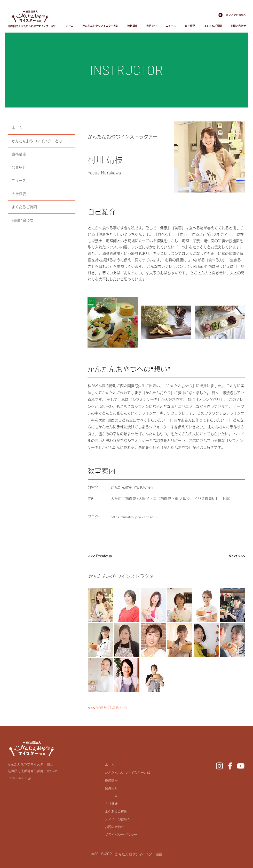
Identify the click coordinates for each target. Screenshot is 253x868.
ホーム (17, 128)
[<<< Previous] (106, 556)
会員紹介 (19, 167)
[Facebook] (230, 766)
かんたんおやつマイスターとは (37, 141)
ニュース (19, 181)
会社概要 (19, 194)
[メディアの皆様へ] (230, 15)
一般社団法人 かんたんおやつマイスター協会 (31, 26)
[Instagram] (219, 766)
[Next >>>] (228, 556)
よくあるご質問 (24, 207)
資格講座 (19, 154)
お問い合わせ (22, 220)
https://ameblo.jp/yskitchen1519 (135, 517)
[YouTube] (241, 766)
